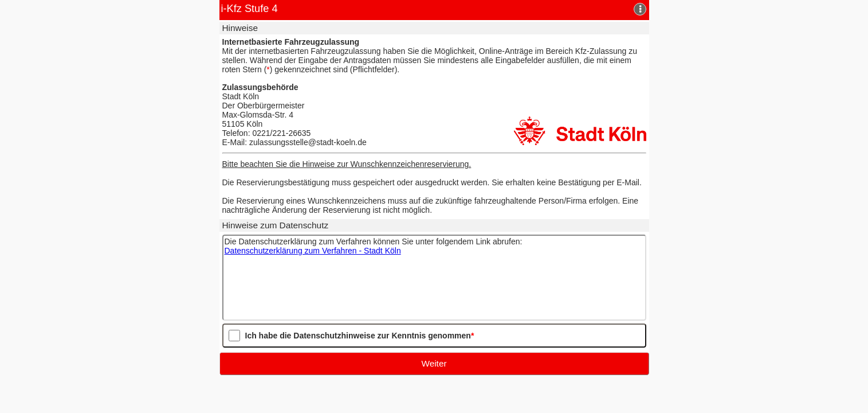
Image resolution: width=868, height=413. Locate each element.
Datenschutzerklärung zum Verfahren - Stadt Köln (313, 251)
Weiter (434, 363)
